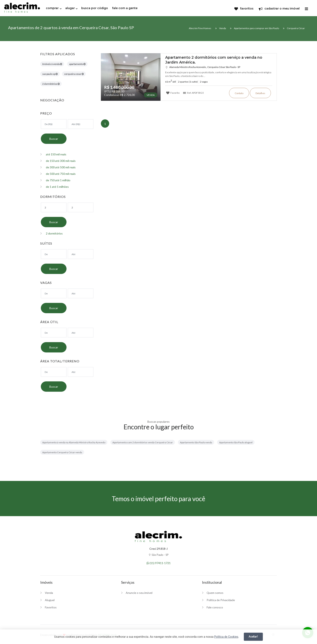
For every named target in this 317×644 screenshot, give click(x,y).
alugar (70, 8)
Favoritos (51, 607)
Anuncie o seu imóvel (139, 593)
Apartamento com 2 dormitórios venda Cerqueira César (143, 442)
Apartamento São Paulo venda (196, 442)
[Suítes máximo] (81, 254)
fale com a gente (125, 8)
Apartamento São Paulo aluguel (236, 442)
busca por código (95, 8)
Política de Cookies (226, 637)
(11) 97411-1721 (159, 563)
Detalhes (260, 93)
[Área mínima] (54, 333)
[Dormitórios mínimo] (54, 207)
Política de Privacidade (221, 600)
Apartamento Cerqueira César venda (62, 452)
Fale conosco (215, 607)
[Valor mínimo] (54, 124)
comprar (52, 8)
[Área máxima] (81, 333)
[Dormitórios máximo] (81, 207)
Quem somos (215, 593)
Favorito (173, 93)
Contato (239, 93)
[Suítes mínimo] (54, 254)
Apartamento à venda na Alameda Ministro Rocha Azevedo (74, 442)
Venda (49, 593)
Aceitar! (253, 637)
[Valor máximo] (81, 124)
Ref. (193, 93)
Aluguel (50, 600)
